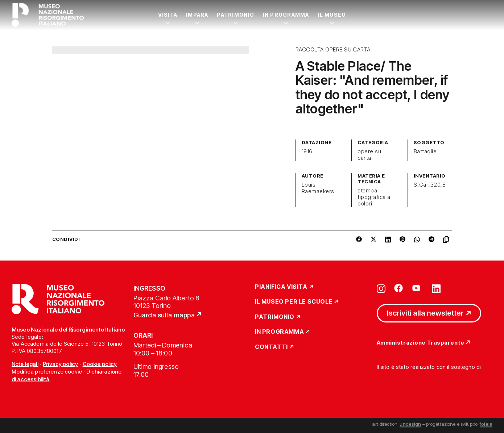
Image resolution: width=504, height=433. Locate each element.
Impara (197, 15)
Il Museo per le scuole (294, 302)
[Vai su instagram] (381, 288)
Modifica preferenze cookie (47, 372)
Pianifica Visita (281, 287)
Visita (168, 15)
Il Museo (332, 15)
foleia (486, 424)
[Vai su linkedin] (436, 288)
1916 (307, 151)
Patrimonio (235, 15)
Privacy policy (60, 364)
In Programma (286, 15)
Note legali (25, 364)
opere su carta (369, 155)
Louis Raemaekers (318, 188)
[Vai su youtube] (417, 288)
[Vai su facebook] (398, 288)
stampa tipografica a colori (374, 197)
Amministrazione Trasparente (421, 343)
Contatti (271, 347)
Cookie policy (100, 364)
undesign (410, 424)
